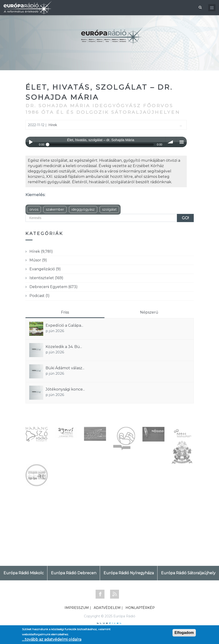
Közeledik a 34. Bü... (64, 347)
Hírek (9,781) (41, 251)
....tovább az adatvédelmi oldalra (52, 639)
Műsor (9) (38, 260)
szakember (55, 209)
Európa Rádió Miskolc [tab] (24, 573)
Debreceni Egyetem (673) (54, 287)
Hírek (53, 125)
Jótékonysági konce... (65, 389)
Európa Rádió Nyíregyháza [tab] (129, 573)
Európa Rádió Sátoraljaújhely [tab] (188, 573)
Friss (65, 312)
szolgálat (109, 209)
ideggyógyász (83, 209)
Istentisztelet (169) (46, 278)
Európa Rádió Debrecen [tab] (74, 573)
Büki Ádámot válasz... (65, 368)
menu (181, 142)
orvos (34, 209)
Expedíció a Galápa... (64, 325)
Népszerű (149, 312)
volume (171, 142)
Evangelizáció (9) (45, 269)
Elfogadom (184, 633)
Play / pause (31, 142)
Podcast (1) (39, 296)
